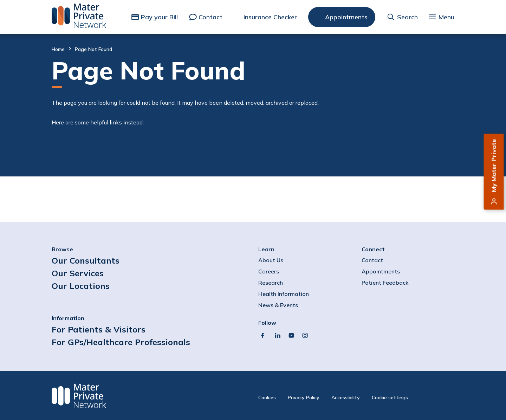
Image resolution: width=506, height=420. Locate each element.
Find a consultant (92, 142)
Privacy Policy (304, 398)
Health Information (284, 294)
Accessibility (346, 398)
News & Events (278, 305)
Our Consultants (86, 260)
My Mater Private (494, 166)
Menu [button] (446, 17)
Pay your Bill (159, 17)
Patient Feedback (385, 283)
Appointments (346, 17)
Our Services (78, 273)
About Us (271, 260)
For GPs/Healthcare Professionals (121, 342)
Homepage (82, 161)
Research (271, 283)
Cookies (267, 398)
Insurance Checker (270, 17)
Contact (210, 17)
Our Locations (81, 286)
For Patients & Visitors (99, 329)
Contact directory (92, 152)
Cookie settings (390, 398)
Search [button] (407, 17)
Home (58, 49)
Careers (269, 271)
